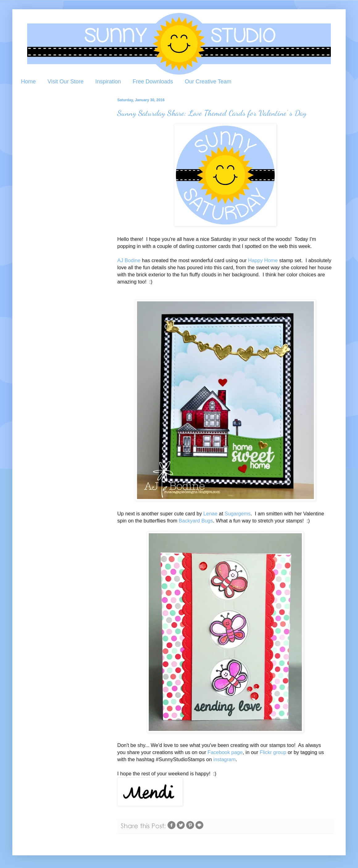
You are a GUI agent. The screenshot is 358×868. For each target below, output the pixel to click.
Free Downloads (153, 82)
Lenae (210, 514)
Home (28, 82)
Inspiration (108, 82)
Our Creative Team (208, 82)
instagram (224, 759)
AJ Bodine (129, 260)
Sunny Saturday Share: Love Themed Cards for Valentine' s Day (212, 113)
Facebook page (225, 752)
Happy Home (263, 260)
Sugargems (238, 514)
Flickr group (273, 752)
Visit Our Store (66, 82)
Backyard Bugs (196, 521)
